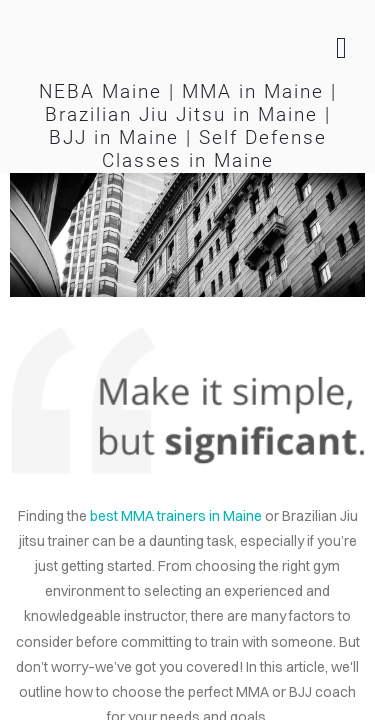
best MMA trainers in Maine (176, 516)
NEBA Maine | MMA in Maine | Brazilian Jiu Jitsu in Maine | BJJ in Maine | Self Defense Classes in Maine (188, 126)
